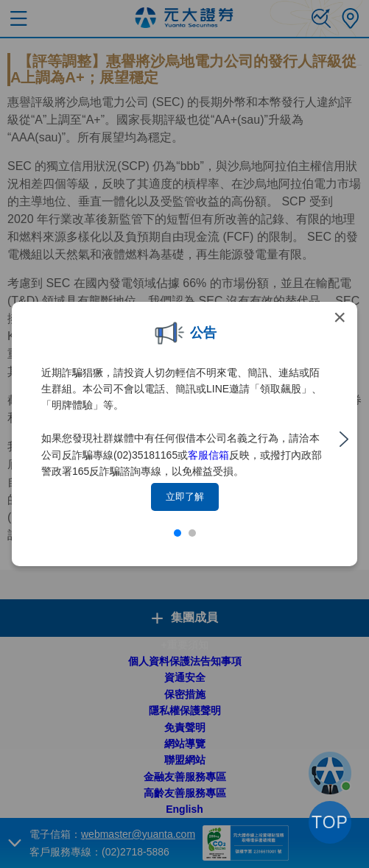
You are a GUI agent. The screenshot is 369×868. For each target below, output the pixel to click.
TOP (330, 822)
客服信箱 (208, 455)
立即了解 (185, 497)
